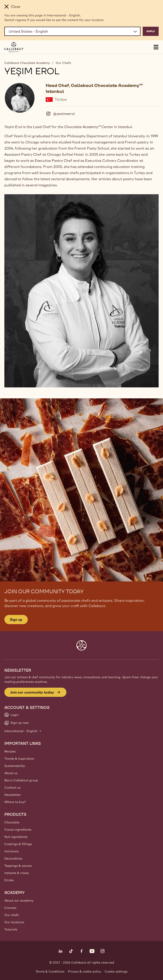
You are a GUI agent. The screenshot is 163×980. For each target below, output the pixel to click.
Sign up (16, 620)
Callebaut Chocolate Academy (27, 63)
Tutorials (11, 929)
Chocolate (12, 822)
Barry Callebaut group (21, 780)
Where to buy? (15, 802)
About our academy (19, 901)
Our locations (14, 922)
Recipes (10, 751)
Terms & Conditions (50, 971)
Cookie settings (116, 971)
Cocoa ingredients (18, 830)
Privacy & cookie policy (85, 971)
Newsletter (13, 795)
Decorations (13, 858)
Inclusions (11, 851)
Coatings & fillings (18, 844)
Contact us (12, 788)
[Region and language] (72, 31)
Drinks (9, 880)
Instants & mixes (17, 873)
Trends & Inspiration (19, 759)
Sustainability (15, 766)
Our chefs (12, 915)
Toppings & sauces (18, 866)
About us (11, 773)
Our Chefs (63, 63)
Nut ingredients (16, 837)
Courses (10, 908)
